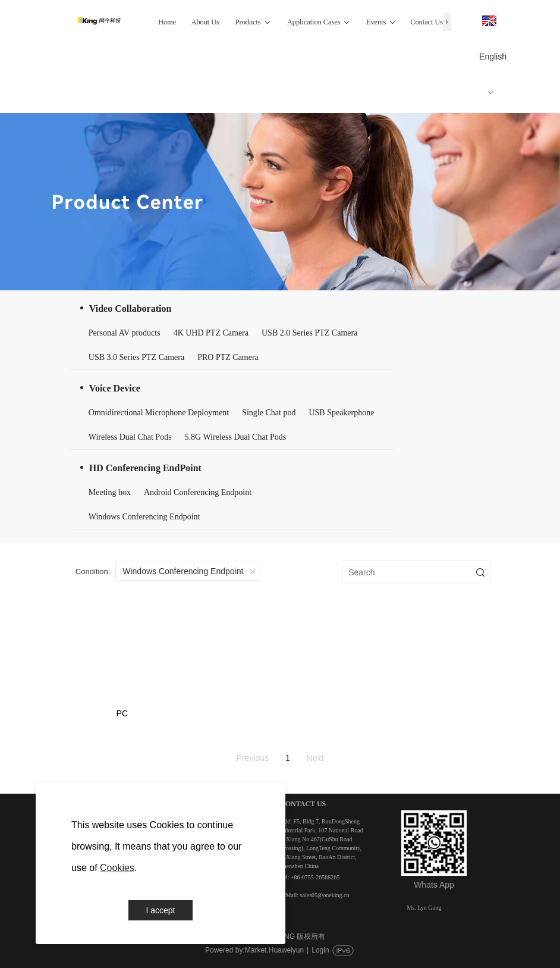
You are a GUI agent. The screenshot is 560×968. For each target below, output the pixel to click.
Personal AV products (125, 333)
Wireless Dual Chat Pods (130, 437)
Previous (253, 758)
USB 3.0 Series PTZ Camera (136, 357)
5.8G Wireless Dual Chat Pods (236, 437)
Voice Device (115, 388)
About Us (205, 22)
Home (167, 22)
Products (253, 22)
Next (315, 758)
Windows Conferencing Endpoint (144, 517)
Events (381, 22)
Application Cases (318, 22)
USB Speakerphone (341, 413)
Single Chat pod (269, 413)
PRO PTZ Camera (228, 357)
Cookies (117, 868)
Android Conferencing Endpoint (198, 492)
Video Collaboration (130, 308)
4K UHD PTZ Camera (211, 333)
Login (320, 950)
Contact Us (427, 22)
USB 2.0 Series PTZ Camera (309, 333)
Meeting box (110, 492)
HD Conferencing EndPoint (145, 468)
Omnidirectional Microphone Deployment (159, 413)
